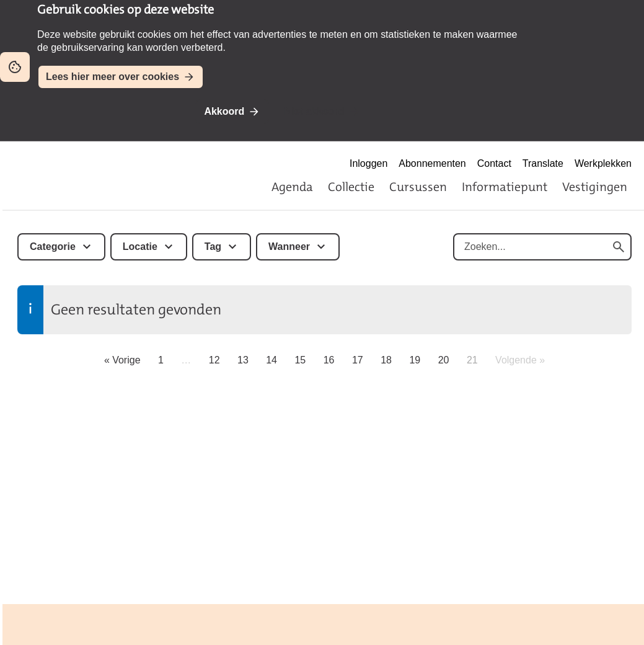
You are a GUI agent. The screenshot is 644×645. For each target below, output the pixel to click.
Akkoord (224, 111)
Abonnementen (432, 163)
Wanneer (289, 247)
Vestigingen (595, 187)
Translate (543, 163)
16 (329, 360)
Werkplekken (603, 163)
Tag (213, 247)
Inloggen (368, 163)
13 (243, 360)
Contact (494, 163)
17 (358, 360)
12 (214, 360)
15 (300, 360)
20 (444, 360)
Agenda (292, 187)
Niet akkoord (315, 111)
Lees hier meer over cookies (112, 77)
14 (271, 360)
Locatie (140, 247)
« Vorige (122, 360)
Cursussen (418, 187)
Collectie (351, 187)
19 (415, 360)
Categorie (53, 247)
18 (386, 360)
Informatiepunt (505, 187)
